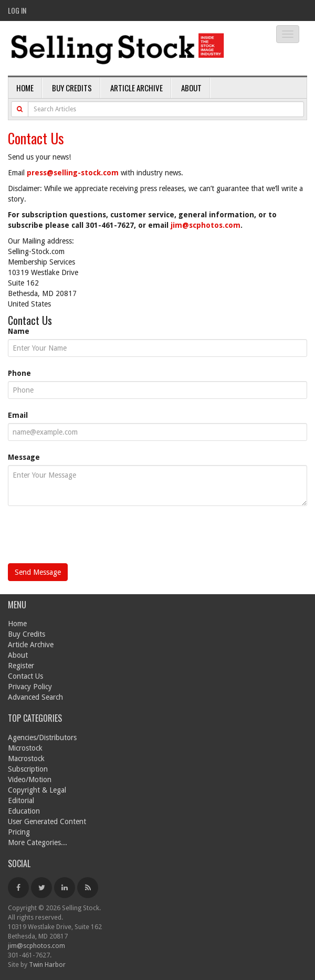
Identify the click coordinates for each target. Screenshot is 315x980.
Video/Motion (30, 779)
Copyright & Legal (37, 790)
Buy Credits (72, 88)
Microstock (25, 748)
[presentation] (88, 538)
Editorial (21, 800)
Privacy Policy (30, 687)
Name (19, 331)
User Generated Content (47, 821)
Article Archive (136, 88)
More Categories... (38, 842)
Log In (17, 10)
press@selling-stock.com (73, 173)
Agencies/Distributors (42, 737)
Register (21, 666)
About (191, 88)
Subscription (28, 769)
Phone (19, 373)
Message (24, 457)
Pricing (19, 832)
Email (18, 415)
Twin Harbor (47, 965)
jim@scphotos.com (206, 225)
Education (24, 811)
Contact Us (25, 676)
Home (25, 88)
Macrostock (26, 758)
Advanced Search (35, 697)
